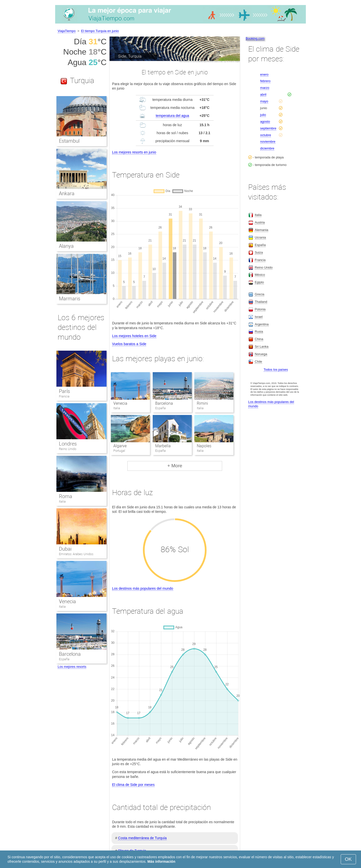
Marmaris (70, 299)
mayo (264, 101)
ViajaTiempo (67, 31)
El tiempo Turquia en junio (100, 31)
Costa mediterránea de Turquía (142, 838)
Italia (62, 501)
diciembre (267, 148)
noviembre (268, 142)
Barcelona (164, 403)
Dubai (65, 549)
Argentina (262, 324)
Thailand (261, 302)
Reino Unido (68, 449)
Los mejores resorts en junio (134, 152)
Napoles (204, 446)
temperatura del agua (172, 116)
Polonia (260, 309)
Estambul (69, 141)
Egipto (259, 282)
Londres (68, 444)
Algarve (120, 446)
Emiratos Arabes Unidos (76, 554)
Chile (258, 362)
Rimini (202, 403)
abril (263, 94)
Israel (259, 317)
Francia (64, 396)
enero (264, 74)
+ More (175, 466)
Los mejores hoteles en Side (134, 336)
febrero (265, 81)
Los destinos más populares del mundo (143, 588)
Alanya (66, 246)
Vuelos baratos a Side (129, 344)
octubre (266, 135)
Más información (161, 861)
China (259, 339)
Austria (260, 222)
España (64, 659)
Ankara (67, 193)
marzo (265, 88)
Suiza (259, 252)
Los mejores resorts (72, 667)
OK (348, 859)
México (260, 275)
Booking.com (255, 38)
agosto (265, 122)
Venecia (120, 403)
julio (263, 115)
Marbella (163, 446)
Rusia (259, 332)
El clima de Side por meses (133, 785)
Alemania (261, 230)
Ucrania (260, 237)
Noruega (261, 354)
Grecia (259, 294)
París (64, 391)
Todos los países (276, 370)
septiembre (268, 128)
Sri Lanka (262, 347)
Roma (66, 496)
